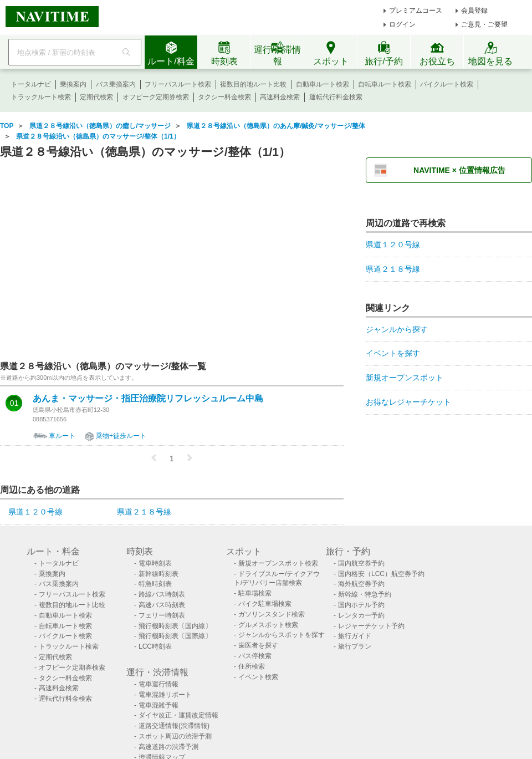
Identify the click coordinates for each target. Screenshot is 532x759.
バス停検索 (255, 656)
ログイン (402, 24)
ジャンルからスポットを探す (282, 635)
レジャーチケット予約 (371, 626)
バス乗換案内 (116, 84)
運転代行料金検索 (336, 97)
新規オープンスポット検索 (278, 563)
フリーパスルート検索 (178, 84)
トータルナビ (31, 84)
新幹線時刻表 (158, 574)
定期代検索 (96, 97)
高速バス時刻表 (162, 605)
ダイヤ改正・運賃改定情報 (178, 715)
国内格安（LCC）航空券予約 (381, 574)
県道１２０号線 (35, 512)
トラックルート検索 (41, 97)
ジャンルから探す (397, 329)
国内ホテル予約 (361, 605)
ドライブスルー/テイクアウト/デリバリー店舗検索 (277, 579)
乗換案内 (73, 84)
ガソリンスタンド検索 (272, 614)
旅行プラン (355, 646)
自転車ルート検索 (385, 84)
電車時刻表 (155, 563)
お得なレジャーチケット (408, 402)
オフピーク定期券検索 (156, 97)
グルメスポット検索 (268, 625)
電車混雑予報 (158, 705)
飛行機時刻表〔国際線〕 (175, 636)
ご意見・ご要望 (484, 24)
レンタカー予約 (361, 615)
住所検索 (252, 666)
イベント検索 (258, 677)
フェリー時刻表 (162, 615)
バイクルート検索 (447, 84)
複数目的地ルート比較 (253, 84)
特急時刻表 (155, 584)
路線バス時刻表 (162, 594)
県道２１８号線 (144, 512)
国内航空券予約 (361, 563)
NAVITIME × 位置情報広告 (459, 170)
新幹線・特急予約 (365, 594)
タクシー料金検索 (224, 97)
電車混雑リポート (165, 695)
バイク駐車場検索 (265, 604)
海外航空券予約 (361, 584)
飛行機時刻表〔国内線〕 (175, 626)
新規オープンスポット (405, 378)
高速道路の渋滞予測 (168, 747)
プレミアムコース (416, 11)
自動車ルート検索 (323, 84)
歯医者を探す (258, 645)
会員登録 (474, 11)
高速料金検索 (280, 97)
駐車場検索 (255, 593)
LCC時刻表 (155, 646)
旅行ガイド (355, 636)
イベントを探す (393, 353)
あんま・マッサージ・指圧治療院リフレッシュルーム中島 (148, 399)
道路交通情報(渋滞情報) (174, 726)
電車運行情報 (158, 684)
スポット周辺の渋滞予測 (175, 736)
